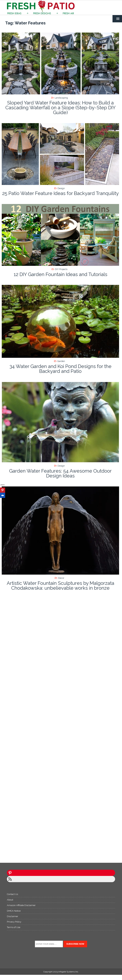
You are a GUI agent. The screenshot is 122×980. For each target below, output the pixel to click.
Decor (61, 578)
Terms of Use (14, 927)
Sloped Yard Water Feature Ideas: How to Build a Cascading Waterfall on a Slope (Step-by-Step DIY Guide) (60, 108)
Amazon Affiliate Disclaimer (21, 905)
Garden (61, 361)
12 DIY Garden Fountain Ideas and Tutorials (60, 274)
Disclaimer (13, 916)
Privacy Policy (14, 922)
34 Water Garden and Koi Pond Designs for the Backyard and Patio (60, 369)
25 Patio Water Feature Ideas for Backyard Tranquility (60, 193)
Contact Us (12, 894)
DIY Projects (61, 269)
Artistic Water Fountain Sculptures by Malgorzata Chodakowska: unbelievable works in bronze (60, 586)
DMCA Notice (14, 911)
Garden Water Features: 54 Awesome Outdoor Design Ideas (60, 473)
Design (61, 188)
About (10, 900)
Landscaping (61, 98)
